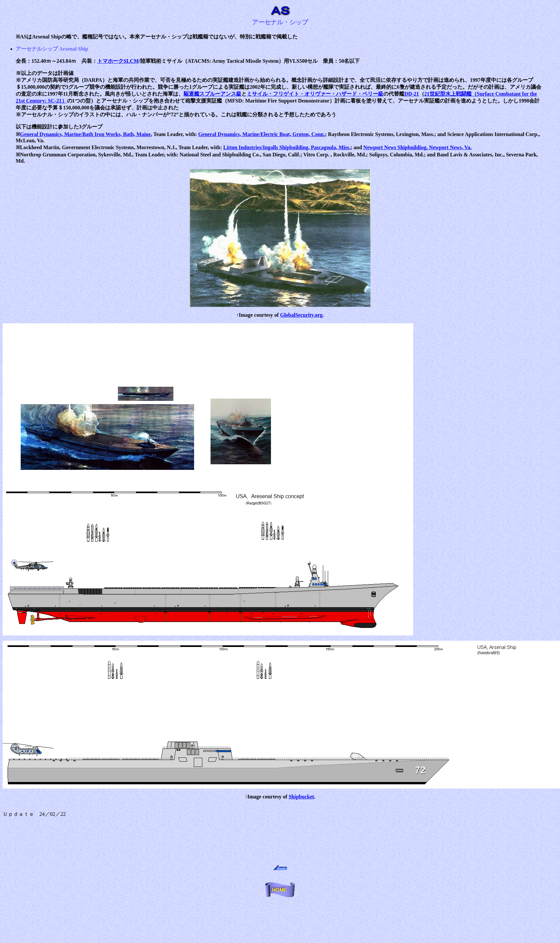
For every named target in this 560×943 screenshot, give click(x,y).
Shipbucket (301, 797)
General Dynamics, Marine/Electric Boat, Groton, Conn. (261, 134)
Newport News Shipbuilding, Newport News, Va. (417, 147)
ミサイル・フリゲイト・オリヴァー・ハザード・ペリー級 (315, 94)
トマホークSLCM (118, 61)
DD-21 (412, 94)
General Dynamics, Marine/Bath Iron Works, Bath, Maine (85, 134)
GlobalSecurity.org (301, 315)
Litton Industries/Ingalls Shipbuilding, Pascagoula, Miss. (287, 147)
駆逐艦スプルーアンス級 (213, 94)
